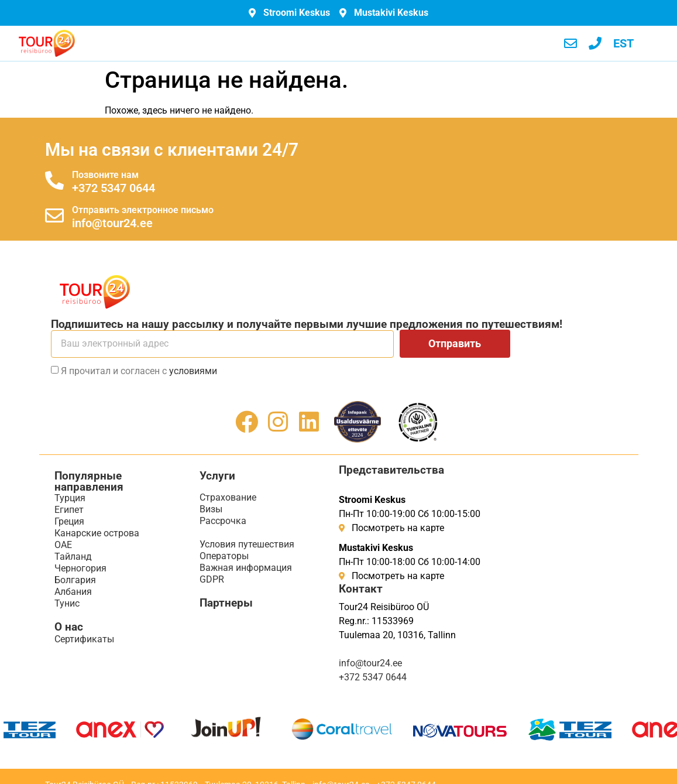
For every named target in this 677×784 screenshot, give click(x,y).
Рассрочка (223, 521)
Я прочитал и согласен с (139, 371)
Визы (211, 509)
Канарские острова (97, 533)
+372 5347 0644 (114, 188)
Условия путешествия (247, 544)
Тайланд (73, 557)
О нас (69, 627)
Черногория (80, 568)
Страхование (228, 497)
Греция (69, 521)
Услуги (217, 476)
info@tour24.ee (112, 223)
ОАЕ (63, 545)
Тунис (67, 603)
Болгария (75, 580)
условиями (193, 371)
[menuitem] (623, 43)
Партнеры (226, 603)
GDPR (212, 579)
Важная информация (246, 568)
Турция (70, 498)
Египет (69, 510)
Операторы (224, 556)
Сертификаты (84, 639)
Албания (73, 592)
